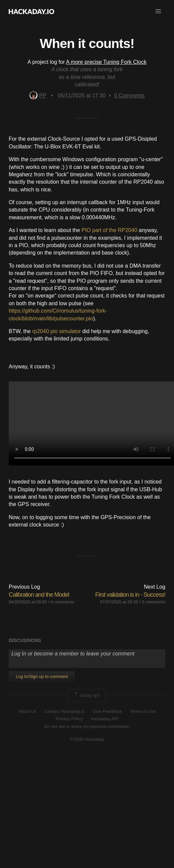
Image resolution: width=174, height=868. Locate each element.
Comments (130, 96)
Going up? (86, 695)
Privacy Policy (69, 719)
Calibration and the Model (39, 595)
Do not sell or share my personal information (87, 726)
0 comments (62, 602)
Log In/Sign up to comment (42, 676)
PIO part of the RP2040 (109, 230)
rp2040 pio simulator (56, 331)
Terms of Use (143, 711)
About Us (27, 711)
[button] (158, 11)
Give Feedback (107, 711)
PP (38, 96)
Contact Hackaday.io (65, 711)
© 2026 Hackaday (87, 739)
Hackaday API (105, 719)
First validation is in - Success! (130, 595)
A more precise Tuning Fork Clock (106, 62)
